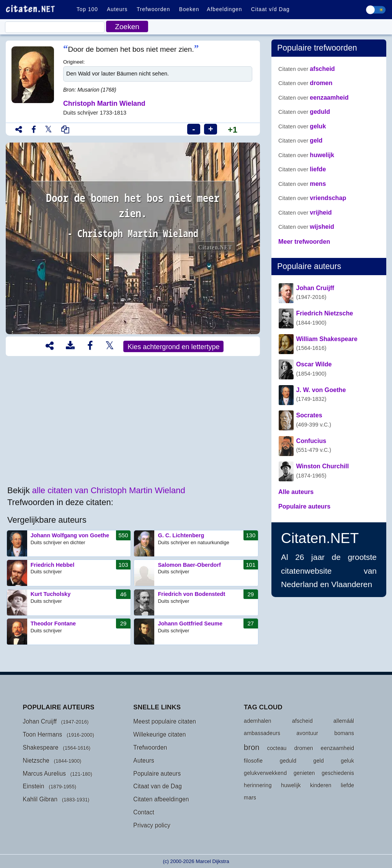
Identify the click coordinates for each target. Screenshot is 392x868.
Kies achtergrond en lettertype (173, 347)
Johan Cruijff (40, 721)
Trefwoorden (153, 9)
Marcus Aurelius (45, 774)
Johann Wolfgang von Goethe (69, 543)
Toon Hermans (43, 734)
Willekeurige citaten (159, 734)
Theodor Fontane (69, 632)
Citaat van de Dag (158, 786)
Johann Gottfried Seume (196, 632)
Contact (144, 812)
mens (302, 184)
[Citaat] (55, 27)
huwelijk (306, 155)
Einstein (34, 786)
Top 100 (87, 9)
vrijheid (305, 212)
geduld (304, 112)
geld (300, 140)
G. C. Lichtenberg (196, 543)
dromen (305, 83)
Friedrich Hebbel (69, 573)
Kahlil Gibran (40, 799)
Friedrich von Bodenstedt (196, 602)
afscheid (307, 69)
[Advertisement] (133, 421)
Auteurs (117, 9)
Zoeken (127, 27)
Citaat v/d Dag (270, 9)
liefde (302, 169)
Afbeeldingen (224, 9)
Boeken (189, 9)
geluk (302, 126)
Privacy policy (152, 825)
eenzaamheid (314, 97)
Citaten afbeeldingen (161, 799)
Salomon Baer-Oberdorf (196, 573)
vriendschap (312, 198)
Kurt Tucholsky (69, 602)
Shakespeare (41, 747)
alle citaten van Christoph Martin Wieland (109, 490)
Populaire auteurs (157, 774)
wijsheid (306, 226)
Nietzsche (36, 761)
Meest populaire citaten (165, 721)
